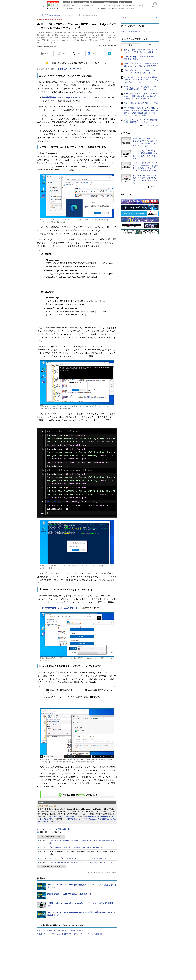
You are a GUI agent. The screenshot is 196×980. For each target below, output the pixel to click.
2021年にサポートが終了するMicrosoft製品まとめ (69, 894)
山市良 (99, 46)
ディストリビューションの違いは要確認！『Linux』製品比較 (61, 931)
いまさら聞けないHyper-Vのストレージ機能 (141, 103)
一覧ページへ (154, 187)
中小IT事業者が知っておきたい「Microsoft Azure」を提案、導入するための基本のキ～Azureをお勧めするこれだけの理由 (141, 96)
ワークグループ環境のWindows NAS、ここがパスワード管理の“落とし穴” (78, 858)
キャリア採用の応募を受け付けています (137, 31)
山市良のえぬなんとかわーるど (62, 817)
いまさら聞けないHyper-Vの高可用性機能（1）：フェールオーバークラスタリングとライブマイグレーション (141, 80)
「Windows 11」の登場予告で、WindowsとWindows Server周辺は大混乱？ (78, 847)
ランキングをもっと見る (150, 126)
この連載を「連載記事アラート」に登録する (77, 795)
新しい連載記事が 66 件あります (53, 837)
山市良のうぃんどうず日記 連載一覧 (54, 829)
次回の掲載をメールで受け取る (50, 832)
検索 (156, 18)
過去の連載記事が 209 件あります (53, 866)
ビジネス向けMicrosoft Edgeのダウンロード (62, 608)
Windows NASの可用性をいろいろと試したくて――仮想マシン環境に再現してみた (82, 863)
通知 (64, 53)
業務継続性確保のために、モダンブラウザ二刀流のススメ (68, 97)
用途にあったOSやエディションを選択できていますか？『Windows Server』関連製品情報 (71, 934)
